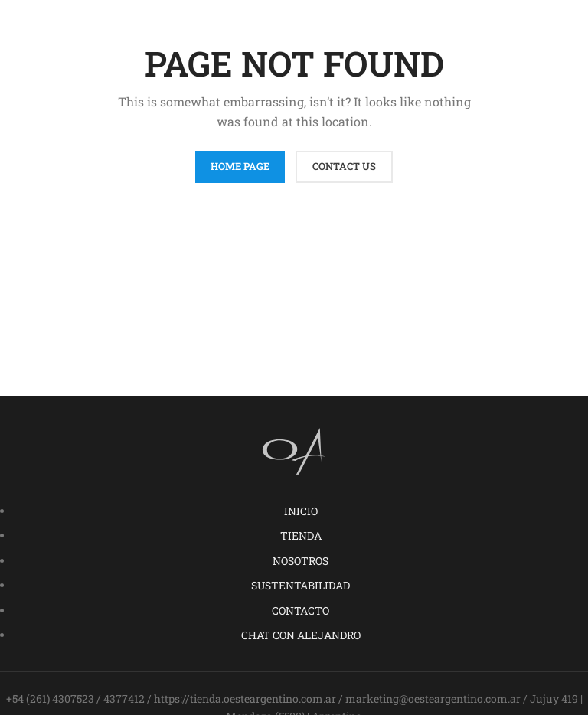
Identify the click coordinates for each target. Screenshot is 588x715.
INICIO (301, 511)
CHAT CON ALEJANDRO (301, 635)
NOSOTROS (301, 561)
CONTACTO (301, 611)
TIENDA (301, 535)
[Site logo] (294, 22)
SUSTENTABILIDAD (301, 585)
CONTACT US (344, 166)
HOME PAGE (240, 166)
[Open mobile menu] (549, 23)
